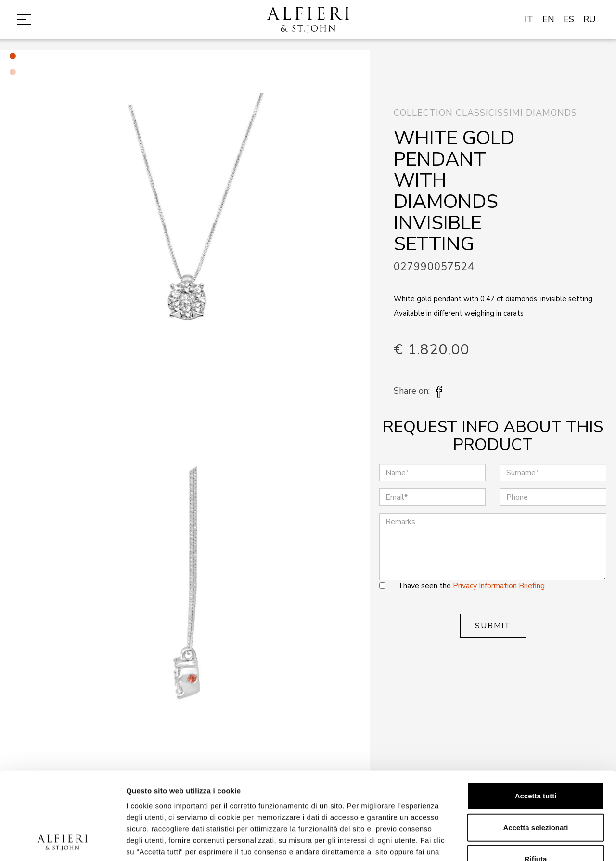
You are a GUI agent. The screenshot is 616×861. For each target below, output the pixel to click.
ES (569, 19)
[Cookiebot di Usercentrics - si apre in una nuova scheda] (62, 842)
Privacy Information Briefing (499, 586)
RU (590, 19)
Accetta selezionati (535, 745)
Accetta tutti (536, 714)
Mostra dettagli (506, 842)
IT (529, 19)
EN (548, 19)
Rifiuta (536, 777)
